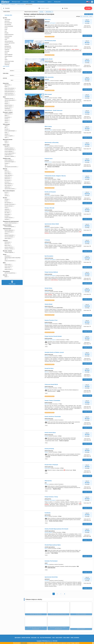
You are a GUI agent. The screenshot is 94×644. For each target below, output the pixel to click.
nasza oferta (59, 638)
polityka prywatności (45, 638)
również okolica (6, 12)
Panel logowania (75, 638)
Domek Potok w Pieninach (51, 465)
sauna (6, 194)
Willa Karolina (48, 481)
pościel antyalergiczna (9, 227)
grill (5, 127)
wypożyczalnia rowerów (10, 189)
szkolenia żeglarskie (9, 252)
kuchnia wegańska (8, 151)
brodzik (6, 201)
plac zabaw (7, 213)
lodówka (6, 134)
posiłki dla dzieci (8, 155)
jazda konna (7, 179)
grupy (6, 277)
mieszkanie (6, 38)
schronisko (6, 51)
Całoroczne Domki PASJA (51, 384)
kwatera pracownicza (8, 35)
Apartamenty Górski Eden (51, 577)
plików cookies (24, 643)
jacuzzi (6, 192)
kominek (6, 129)
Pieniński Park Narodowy (36, 614)
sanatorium (6, 50)
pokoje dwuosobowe (9, 90)
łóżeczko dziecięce (9, 206)
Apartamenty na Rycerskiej (52, 142)
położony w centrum (9, 249)
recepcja (6, 163)
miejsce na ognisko (9, 136)
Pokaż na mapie (12, 282)
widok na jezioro (8, 266)
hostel (5, 29)
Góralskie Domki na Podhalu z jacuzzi (54, 352)
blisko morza (7, 245)
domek (5, 28)
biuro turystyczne (7, 23)
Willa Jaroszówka (49, 77)
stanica (5, 53)
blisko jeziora (7, 242)
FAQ (38, 638)
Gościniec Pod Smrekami (51, 561)
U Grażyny (47, 240)
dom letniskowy (7, 24)
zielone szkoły (8, 239)
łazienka (6, 119)
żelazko (6, 122)
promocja (5, 78)
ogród (6, 137)
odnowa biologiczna (8, 41)
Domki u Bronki (49, 59)
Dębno (46, 548)
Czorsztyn (47, 114)
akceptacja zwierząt (9, 98)
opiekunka (7, 209)
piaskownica (7, 211)
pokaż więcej (6, 66)
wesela (6, 234)
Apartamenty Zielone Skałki (52, 224)
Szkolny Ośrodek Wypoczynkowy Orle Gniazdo (56, 529)
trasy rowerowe (8, 185)
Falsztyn (46, 452)
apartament (6, 21)
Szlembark (47, 292)
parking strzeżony (8, 105)
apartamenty (7, 85)
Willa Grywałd (48, 94)
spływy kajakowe (8, 184)
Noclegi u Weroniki (49, 208)
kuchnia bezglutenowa (9, 150)
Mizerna (46, 388)
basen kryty (7, 172)
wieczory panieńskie (9, 237)
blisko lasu (7, 244)
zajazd (5, 60)
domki (6, 87)
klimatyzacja (7, 117)
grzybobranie (7, 177)
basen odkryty (7, 174)
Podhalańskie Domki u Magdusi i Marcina (55, 176)
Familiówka (48, 513)
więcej (46, 87)
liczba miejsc (6, 73)
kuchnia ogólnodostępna (10, 131)
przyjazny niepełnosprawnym (11, 223)
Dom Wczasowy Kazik (50, 41)
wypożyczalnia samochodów (11, 167)
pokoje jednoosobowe (9, 92)
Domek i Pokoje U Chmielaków (52, 400)
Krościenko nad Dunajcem (50, 23)
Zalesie (46, 308)
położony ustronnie (9, 247)
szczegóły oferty (87, 36)
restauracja (6, 65)
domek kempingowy (8, 26)
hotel (5, 31)
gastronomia (6, 63)
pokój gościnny (7, 46)
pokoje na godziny (8, 160)
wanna (6, 143)
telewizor (6, 120)
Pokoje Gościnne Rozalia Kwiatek (53, 336)
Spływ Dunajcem (81, 629)
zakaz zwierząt (8, 110)
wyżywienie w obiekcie (9, 156)
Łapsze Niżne (47, 195)
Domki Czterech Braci (50, 433)
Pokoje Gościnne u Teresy (51, 497)
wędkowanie (7, 187)
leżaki (6, 132)
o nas (53, 638)
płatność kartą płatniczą (10, 273)
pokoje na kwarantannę (9, 261)
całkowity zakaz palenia (9, 100)
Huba (46, 179)
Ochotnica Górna (48, 162)
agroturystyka (7, 19)
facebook (18, 638)
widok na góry (7, 264)
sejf (5, 165)
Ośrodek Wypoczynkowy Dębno (53, 545)
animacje (6, 199)
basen (6, 170)
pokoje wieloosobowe (9, 95)
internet (6, 102)
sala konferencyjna (8, 232)
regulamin (34, 638)
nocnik (6, 208)
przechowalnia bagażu (9, 162)
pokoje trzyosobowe (9, 93)
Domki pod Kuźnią (49, 449)
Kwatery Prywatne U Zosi (51, 320)
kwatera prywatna (7, 36)
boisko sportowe (8, 175)
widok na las (7, 268)
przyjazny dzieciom (9, 218)
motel (5, 40)
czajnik (6, 126)
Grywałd (46, 62)
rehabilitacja (7, 109)
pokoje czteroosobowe (9, 88)
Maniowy (47, 44)
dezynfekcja (7, 256)
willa (5, 58)
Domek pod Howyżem (50, 192)
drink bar (6, 146)
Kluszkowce (47, 81)
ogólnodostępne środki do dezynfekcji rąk (12, 258)
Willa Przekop (48, 126)
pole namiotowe (7, 48)
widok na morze (8, 269)
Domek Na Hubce (49, 368)
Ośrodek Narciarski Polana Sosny (59, 614)
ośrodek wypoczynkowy (9, 43)
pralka (6, 141)
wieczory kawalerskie (9, 235)
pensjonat (6, 45)
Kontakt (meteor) (26, 638)
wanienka (7, 219)
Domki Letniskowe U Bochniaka (53, 417)
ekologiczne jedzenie (9, 148)
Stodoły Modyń (49, 304)
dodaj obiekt (67, 638)
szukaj (88, 8)
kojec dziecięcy (8, 203)
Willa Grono (48, 20)
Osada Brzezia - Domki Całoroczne (54, 110)
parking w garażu (8, 107)
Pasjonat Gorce (49, 159)
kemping (6, 33)
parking (6, 104)
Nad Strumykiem (49, 256)
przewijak (7, 216)
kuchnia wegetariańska (9, 153)
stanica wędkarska (8, 55)
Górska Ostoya (48, 288)
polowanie (7, 182)
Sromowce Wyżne (48, 130)
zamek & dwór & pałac (8, 61)
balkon (6, 115)
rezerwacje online (7, 15)
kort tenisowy (7, 180)
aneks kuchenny (8, 114)
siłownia (6, 196)
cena (4, 68)
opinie (91, 16)
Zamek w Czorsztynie (81, 614)
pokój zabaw (7, 214)
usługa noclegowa (8, 56)
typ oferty (5, 18)
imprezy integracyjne (9, 230)
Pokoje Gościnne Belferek (51, 272)
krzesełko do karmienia (9, 204)
